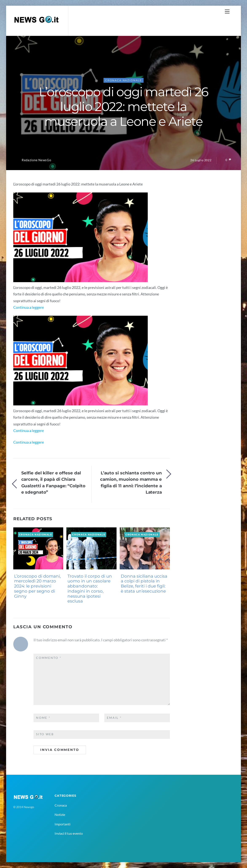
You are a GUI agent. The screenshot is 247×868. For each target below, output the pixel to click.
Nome (43, 718)
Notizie (60, 815)
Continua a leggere (29, 307)
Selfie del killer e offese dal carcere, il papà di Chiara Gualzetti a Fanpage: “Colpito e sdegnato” (53, 483)
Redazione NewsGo (36, 160)
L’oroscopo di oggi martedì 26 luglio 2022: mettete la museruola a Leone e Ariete (123, 107)
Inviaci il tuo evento (69, 833)
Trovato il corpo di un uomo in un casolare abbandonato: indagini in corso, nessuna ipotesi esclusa (90, 589)
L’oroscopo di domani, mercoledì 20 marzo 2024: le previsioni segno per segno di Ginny (37, 586)
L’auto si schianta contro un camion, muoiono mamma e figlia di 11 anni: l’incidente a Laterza (131, 483)
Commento (49, 658)
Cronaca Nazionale (123, 81)
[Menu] (227, 11)
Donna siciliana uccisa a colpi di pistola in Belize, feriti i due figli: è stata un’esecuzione (144, 584)
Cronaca (61, 805)
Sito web (45, 734)
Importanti (62, 824)
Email (114, 718)
